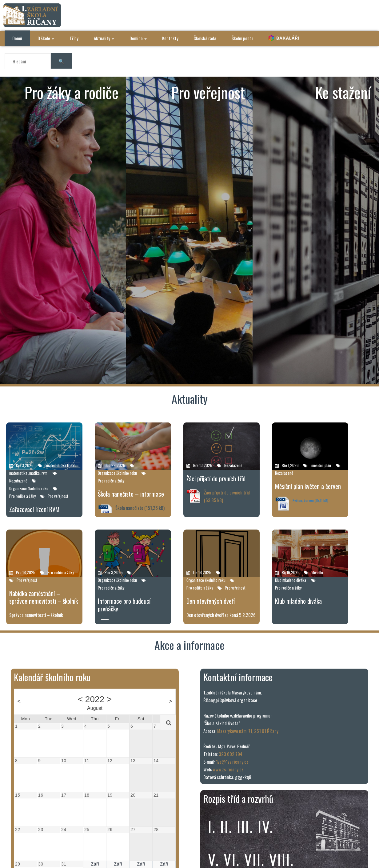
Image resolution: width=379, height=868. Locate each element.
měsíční (317, 465)
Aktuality (104, 38)
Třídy (74, 38)
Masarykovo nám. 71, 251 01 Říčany (248, 731)
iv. (266, 826)
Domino (138, 38)
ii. (226, 826)
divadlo (318, 572)
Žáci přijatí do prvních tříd (216, 478)
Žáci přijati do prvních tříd (227, 492)
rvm (44, 473)
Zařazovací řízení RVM (34, 509)
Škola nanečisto (129, 508)
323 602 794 (231, 754)
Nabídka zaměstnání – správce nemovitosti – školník (44, 597)
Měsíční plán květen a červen (308, 486)
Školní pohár (242, 38)
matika (34, 473)
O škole (46, 38)
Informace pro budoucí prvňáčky (124, 605)
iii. (245, 826)
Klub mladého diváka (291, 580)
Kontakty (170, 38)
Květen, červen (303, 500)
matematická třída (60, 465)
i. (212, 826)
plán (328, 465)
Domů (17, 38)
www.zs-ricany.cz (228, 769)
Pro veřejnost (58, 496)
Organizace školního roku (29, 488)
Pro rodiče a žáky (22, 496)
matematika (18, 473)
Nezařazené (18, 481)
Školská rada (205, 38)
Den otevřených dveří (211, 601)
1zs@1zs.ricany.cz (232, 762)
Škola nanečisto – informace (131, 494)
